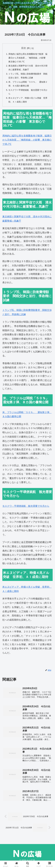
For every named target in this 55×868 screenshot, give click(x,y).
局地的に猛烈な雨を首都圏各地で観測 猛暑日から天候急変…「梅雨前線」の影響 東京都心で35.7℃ (28, 58)
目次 (24, 48)
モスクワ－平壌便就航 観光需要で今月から (26, 506)
